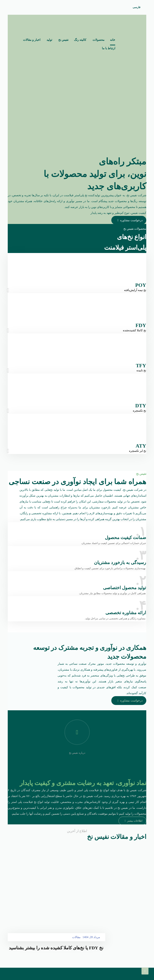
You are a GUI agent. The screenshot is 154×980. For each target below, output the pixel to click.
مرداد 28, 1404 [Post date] (91, 950)
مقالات (76, 950)
